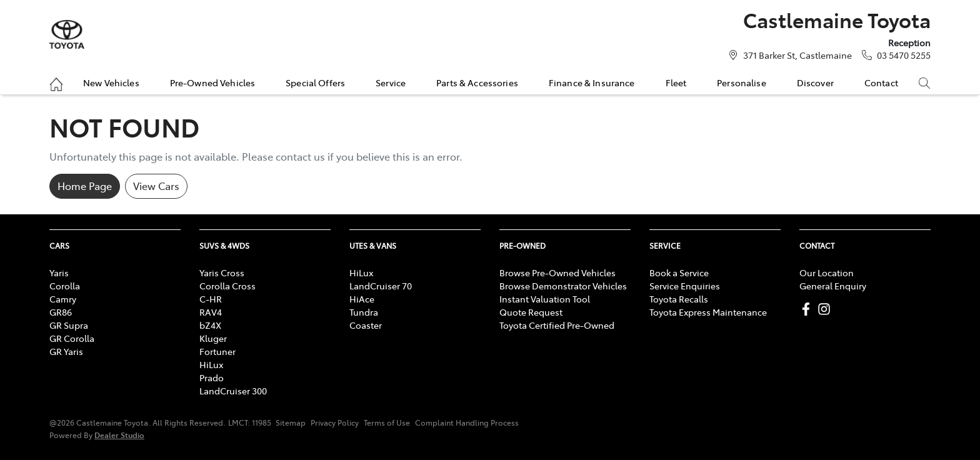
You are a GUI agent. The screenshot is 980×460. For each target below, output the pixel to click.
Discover (815, 82)
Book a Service (679, 272)
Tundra (364, 312)
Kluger (213, 338)
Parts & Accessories (477, 82)
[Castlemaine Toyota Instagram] (827, 309)
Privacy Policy (335, 422)
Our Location (827, 272)
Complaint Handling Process (467, 422)
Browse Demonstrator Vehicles (563, 286)
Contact (881, 82)
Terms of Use (387, 422)
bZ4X (210, 325)
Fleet (676, 82)
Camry (63, 299)
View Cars (156, 186)
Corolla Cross (227, 286)
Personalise (742, 82)
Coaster (366, 325)
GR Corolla (72, 338)
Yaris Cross (222, 272)
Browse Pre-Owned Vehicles (557, 272)
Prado (212, 377)
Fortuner (217, 351)
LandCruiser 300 (233, 391)
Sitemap (291, 422)
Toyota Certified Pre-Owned (557, 325)
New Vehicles (111, 82)
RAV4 (211, 312)
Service (391, 82)
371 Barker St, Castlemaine (797, 55)
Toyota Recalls (679, 299)
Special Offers (315, 82)
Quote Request (531, 312)
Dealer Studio (119, 435)
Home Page (85, 186)
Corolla (65, 286)
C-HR (211, 299)
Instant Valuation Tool (545, 299)
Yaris (59, 272)
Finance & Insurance (592, 82)
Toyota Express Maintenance (708, 312)
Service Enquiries (685, 286)
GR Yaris (66, 351)
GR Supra (69, 325)
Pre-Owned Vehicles (213, 82)
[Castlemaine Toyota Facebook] (808, 309)
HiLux (211, 364)
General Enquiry (833, 286)
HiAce (362, 299)
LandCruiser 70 (381, 286)
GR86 (61, 312)
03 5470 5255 (904, 55)
